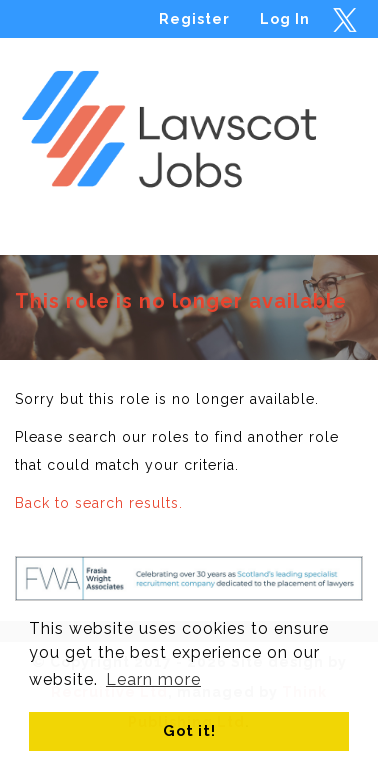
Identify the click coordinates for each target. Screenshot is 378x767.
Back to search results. (99, 503)
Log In (285, 19)
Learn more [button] (153, 679)
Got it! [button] (189, 730)
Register (194, 19)
